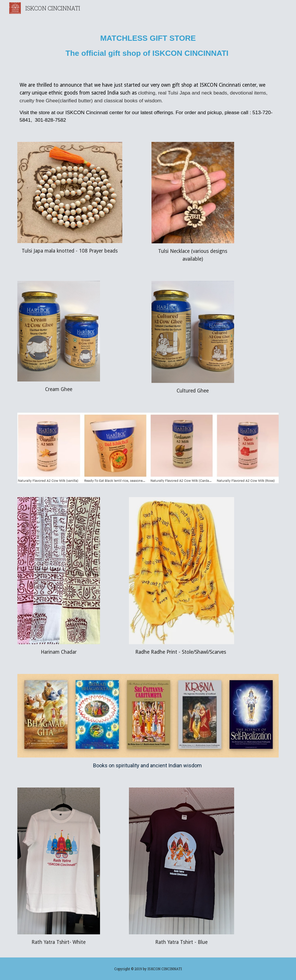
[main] (148, 44)
